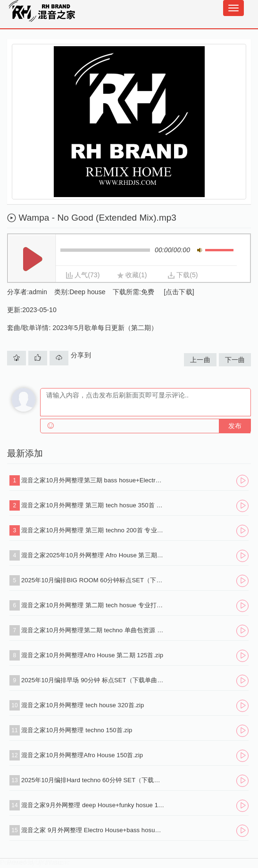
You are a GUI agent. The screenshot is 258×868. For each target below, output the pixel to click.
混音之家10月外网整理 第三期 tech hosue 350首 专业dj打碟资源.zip (93, 505)
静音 (200, 250)
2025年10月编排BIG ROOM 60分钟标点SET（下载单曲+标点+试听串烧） (93, 580)
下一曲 (235, 360)
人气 (81, 275)
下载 (183, 275)
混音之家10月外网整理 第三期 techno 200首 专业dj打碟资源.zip (93, 530)
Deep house (87, 292)
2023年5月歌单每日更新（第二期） (105, 328)
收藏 (132, 275)
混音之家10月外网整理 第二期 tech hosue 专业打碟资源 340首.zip (93, 605)
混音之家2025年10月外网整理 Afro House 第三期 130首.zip (93, 555)
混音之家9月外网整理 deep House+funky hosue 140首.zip (93, 805)
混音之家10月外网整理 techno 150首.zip (77, 730)
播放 (33, 259)
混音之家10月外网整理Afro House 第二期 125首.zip (92, 655)
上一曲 (200, 360)
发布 (235, 426)
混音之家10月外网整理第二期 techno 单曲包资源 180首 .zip (93, 630)
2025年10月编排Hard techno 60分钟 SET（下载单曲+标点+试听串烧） (93, 780)
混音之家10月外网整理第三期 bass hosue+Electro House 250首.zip (93, 480)
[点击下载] (179, 292)
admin (38, 292)
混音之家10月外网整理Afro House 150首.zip (82, 755)
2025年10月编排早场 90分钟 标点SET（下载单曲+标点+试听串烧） (93, 680)
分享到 (81, 355)
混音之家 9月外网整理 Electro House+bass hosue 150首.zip (93, 830)
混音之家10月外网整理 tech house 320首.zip (83, 705)
